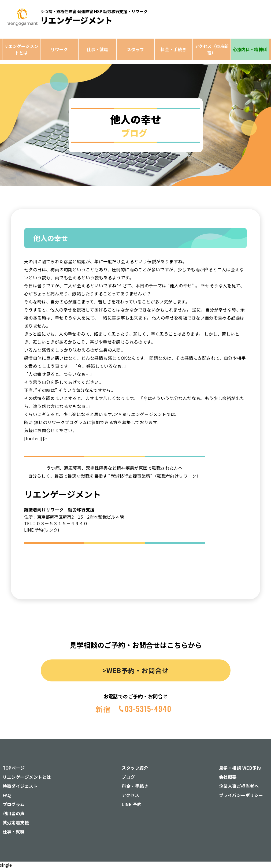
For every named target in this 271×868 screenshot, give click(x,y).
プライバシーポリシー (241, 795)
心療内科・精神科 (250, 49)
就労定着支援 (16, 822)
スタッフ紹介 (135, 768)
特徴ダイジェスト (20, 786)
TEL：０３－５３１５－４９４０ (56, 523)
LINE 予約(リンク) (42, 530)
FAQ (7, 795)
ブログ (128, 777)
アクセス (130, 795)
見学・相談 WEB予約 (240, 768)
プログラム (14, 804)
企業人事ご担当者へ (239, 786)
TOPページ (14, 768)
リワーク (59, 49)
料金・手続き (173, 49)
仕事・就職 (97, 49)
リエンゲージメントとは (21, 49)
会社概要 (228, 777)
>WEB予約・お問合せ (135, 670)
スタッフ (135, 49)
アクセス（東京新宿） (212, 49)
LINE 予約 (132, 804)
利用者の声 (14, 813)
